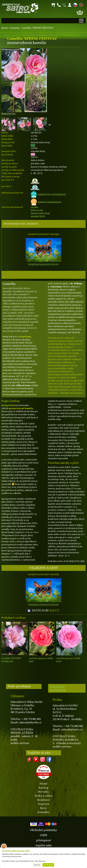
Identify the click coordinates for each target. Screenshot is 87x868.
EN (81, 4)
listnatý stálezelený (40, 213)
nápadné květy (38, 216)
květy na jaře (37, 210)
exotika (35, 207)
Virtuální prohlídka (58, 688)
